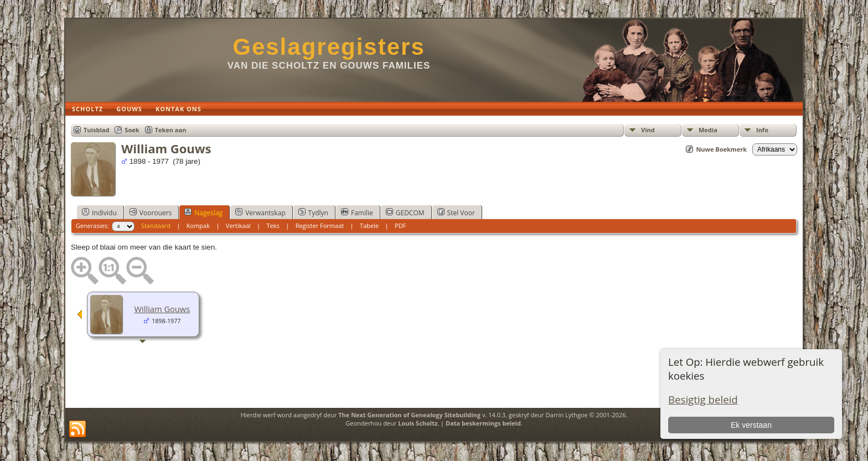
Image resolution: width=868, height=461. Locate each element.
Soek (132, 130)
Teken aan (171, 130)
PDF (400, 226)
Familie (357, 213)
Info (762, 130)
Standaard (156, 226)
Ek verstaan (751, 425)
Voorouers (151, 213)
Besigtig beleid (703, 399)
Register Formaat (320, 226)
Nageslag (203, 213)
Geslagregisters (329, 47)
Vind (648, 130)
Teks (273, 226)
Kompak (198, 226)
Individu (99, 213)
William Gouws (162, 309)
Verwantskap (260, 213)
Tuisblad (96, 130)
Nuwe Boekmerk (721, 149)
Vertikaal (238, 226)
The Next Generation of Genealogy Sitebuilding (409, 415)
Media (708, 130)
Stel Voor (456, 213)
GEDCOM (405, 213)
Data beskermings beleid (483, 423)
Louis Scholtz (418, 423)
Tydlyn (313, 213)
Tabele (369, 226)
